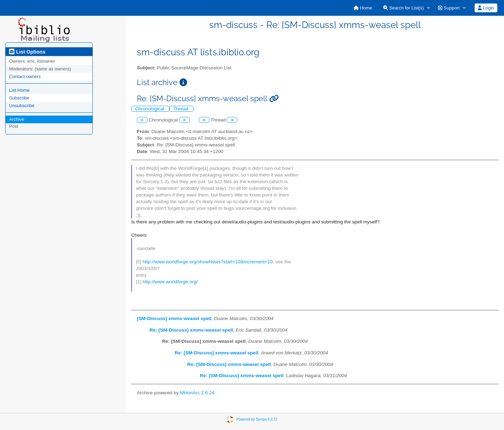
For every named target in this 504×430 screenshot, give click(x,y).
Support (449, 8)
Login (486, 8)
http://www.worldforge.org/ (170, 282)
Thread (181, 109)
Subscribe (19, 98)
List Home (19, 90)
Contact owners (25, 77)
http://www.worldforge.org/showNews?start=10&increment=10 (208, 262)
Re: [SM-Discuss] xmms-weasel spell (191, 330)
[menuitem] (363, 8)
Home (363, 8)
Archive (17, 119)
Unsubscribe (22, 106)
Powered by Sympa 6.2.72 (257, 419)
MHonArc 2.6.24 (197, 393)
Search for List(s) (404, 8)
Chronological (150, 109)
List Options (27, 52)
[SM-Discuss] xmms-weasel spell (174, 318)
